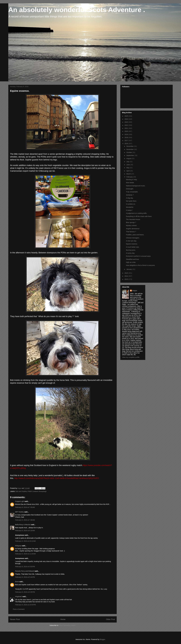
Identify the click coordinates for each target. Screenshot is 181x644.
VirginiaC (19, 597)
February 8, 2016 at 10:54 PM (25, 605)
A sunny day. (130, 253)
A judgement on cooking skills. (137, 213)
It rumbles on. (131, 204)
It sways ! (129, 210)
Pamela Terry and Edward (25, 571)
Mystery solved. (131, 225)
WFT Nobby (19, 512)
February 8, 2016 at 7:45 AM (25, 507)
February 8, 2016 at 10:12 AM (25, 541)
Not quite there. (131, 201)
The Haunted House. (133, 219)
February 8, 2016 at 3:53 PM (25, 567)
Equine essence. (132, 244)
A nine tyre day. (131, 241)
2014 (127, 276)
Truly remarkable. (132, 192)
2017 (127, 141)
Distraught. (130, 189)
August (129, 158)
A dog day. (130, 198)
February (130, 177)
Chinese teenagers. (133, 238)
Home (63, 619)
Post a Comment (19, 609)
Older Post (110, 619)
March (129, 174)
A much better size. (133, 247)
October (129, 152)
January (129, 269)
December (130, 146)
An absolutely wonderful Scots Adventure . (77, 10)
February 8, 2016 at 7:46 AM (25, 520)
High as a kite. (131, 262)
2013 (127, 279)
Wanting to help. (132, 180)
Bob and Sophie (21, 491)
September (130, 155)
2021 (127, 128)
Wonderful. (130, 207)
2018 (127, 137)
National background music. (136, 186)
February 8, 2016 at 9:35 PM (25, 592)
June (128, 165)
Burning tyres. (131, 250)
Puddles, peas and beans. (135, 235)
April (128, 171)
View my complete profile (131, 357)
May (128, 168)
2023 (127, 122)
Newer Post (15, 619)
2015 (127, 273)
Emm (17, 582)
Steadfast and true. (133, 259)
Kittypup (18, 546)
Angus (135, 291)
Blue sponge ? (131, 222)
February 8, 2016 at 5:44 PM (25, 577)
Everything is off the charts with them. (139, 216)
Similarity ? (130, 195)
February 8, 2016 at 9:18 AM (25, 531)
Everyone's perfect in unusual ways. (138, 256)
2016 (127, 144)
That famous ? (131, 232)
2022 (127, 125)
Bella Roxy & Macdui (23, 525)
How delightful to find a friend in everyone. (141, 265)
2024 (127, 119)
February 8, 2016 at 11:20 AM (25, 554)
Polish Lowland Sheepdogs (37, 491)
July (128, 162)
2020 (127, 131)
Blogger (102, 639)
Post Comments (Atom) (67, 625)
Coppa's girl (20, 501)
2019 (127, 134)
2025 (127, 116)
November (130, 149)
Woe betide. (130, 183)
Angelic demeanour (133, 229)
